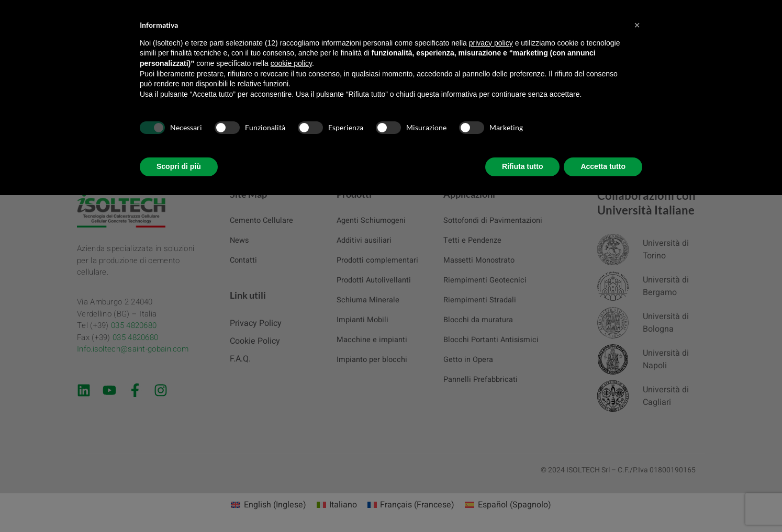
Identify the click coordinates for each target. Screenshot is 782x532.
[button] (637, 25)
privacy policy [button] (491, 43)
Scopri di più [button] (179, 166)
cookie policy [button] (291, 63)
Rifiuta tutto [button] (523, 166)
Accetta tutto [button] (603, 166)
